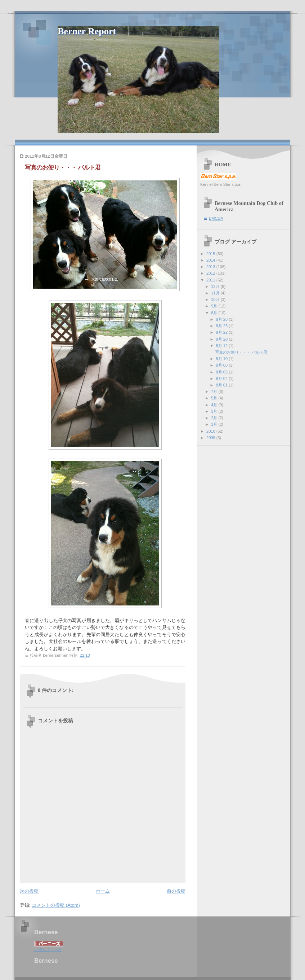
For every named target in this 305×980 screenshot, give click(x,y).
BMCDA (216, 218)
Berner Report (87, 31)
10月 (216, 299)
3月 (215, 411)
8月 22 (223, 332)
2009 (211, 438)
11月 (216, 293)
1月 (215, 424)
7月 (215, 391)
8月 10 (223, 359)
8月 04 (223, 379)
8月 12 (223, 346)
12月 (216, 286)
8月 (215, 313)
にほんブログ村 (48, 950)
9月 (215, 306)
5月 (215, 398)
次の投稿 (29, 891)
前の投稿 (176, 891)
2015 (211, 254)
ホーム (103, 891)
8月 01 (223, 385)
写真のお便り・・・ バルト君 (241, 352)
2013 (211, 267)
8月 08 (223, 365)
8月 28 (223, 319)
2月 (215, 418)
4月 (215, 405)
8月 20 (223, 339)
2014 (211, 260)
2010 (211, 431)
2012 (211, 273)
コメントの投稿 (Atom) (56, 905)
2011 (211, 280)
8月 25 (223, 326)
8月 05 (223, 372)
